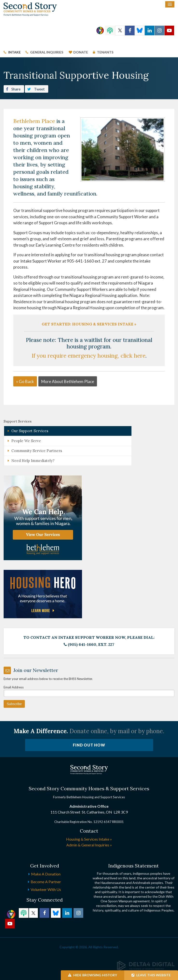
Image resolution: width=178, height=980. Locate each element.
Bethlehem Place (34, 121)
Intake (14, 52)
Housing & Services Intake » (89, 839)
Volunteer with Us (46, 889)
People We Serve (26, 441)
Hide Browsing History (92, 975)
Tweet (36, 89)
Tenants (105, 52)
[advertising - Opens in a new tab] (43, 594)
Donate (81, 52)
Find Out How (89, 745)
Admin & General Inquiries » (89, 845)
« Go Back (25, 381)
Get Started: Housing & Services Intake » (89, 324)
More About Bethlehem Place (68, 381)
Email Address (14, 687)
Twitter (120, 30)
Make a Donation (46, 874)
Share (13, 89)
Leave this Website (151, 975)
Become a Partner (46, 882)
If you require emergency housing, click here (89, 356)
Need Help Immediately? (33, 461)
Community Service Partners (37, 451)
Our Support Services (30, 431)
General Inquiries (47, 52)
